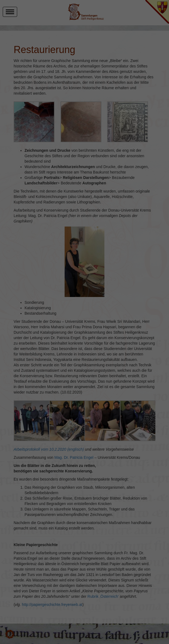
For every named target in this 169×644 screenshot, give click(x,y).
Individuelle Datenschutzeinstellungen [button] (153, 612)
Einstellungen (55, 635)
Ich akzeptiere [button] (151, 590)
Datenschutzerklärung (51, 630)
